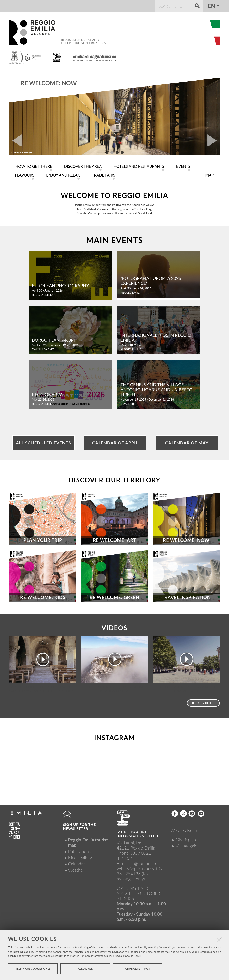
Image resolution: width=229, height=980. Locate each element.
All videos (205, 702)
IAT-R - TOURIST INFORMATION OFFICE (138, 833)
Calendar (76, 863)
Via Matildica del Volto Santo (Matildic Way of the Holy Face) (43, 688)
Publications (79, 850)
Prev (15, 141)
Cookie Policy (133, 956)
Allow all (85, 969)
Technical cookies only (33, 969)
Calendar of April (115, 442)
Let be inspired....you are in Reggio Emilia (186, 688)
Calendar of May (187, 442)
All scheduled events (44, 442)
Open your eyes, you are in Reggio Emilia (114, 688)
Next (214, 141)
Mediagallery (80, 857)
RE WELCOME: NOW (49, 83)
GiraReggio (186, 839)
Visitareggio (186, 845)
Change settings (138, 969)
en (212, 6)
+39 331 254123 (140, 870)
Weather (76, 869)
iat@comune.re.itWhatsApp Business (139, 865)
